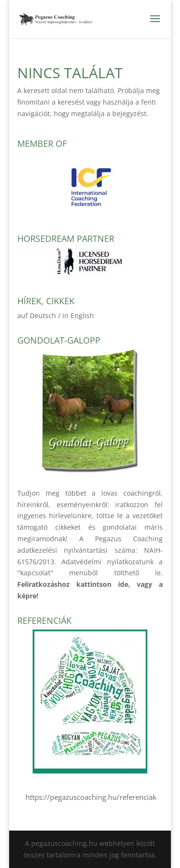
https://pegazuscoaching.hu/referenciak (90, 797)
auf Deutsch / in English (56, 315)
